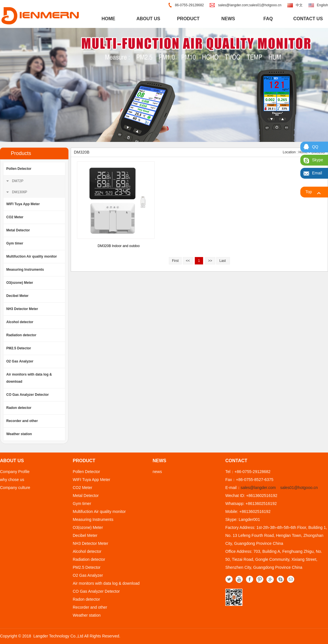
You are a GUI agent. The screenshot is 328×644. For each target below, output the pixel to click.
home (108, 19)
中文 (299, 5)
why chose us (12, 480)
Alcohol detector (20, 322)
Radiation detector (21, 335)
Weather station (19, 434)
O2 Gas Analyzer (20, 361)
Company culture (15, 488)
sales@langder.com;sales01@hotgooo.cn (250, 5)
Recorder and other (22, 421)
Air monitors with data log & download (29, 378)
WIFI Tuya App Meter (23, 204)
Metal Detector (18, 230)
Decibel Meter (17, 296)
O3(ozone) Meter (20, 283)
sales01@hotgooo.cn (299, 488)
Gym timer (15, 243)
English (322, 5)
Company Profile (15, 472)
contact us (308, 19)
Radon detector (19, 408)
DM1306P (20, 192)
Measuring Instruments (25, 270)
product (188, 19)
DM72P (18, 181)
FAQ (268, 19)
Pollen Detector (19, 169)
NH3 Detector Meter (22, 309)
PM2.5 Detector (19, 348)
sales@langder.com (258, 488)
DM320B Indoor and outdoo (119, 246)
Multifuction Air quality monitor (32, 256)
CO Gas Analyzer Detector (28, 395)
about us (148, 19)
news (228, 19)
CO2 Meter (15, 217)
